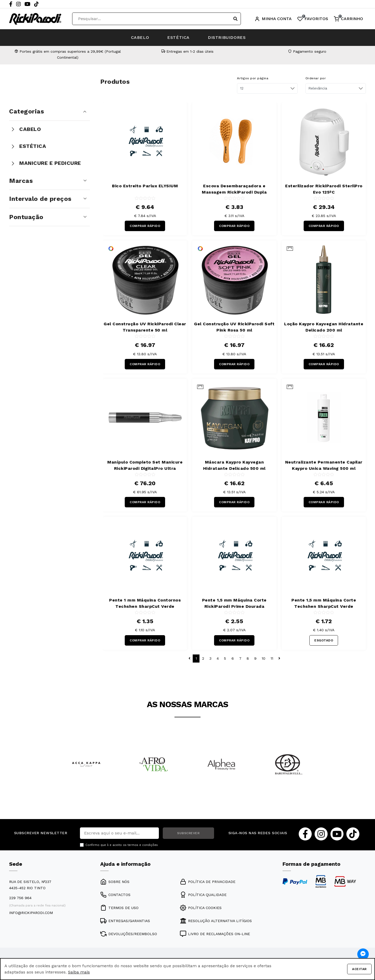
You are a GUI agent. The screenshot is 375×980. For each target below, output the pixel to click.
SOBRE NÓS (115, 882)
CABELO (140, 37)
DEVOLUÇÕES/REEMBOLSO (129, 934)
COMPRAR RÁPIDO (145, 226)
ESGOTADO (324, 640)
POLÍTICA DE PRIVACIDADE (208, 882)
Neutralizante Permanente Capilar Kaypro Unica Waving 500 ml (324, 465)
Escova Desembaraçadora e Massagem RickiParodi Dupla (234, 189)
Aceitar (359, 969)
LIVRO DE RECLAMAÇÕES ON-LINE (215, 934)
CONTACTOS (115, 895)
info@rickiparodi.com (31, 913)
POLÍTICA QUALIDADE (203, 895)
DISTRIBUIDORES (227, 37)
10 (264, 658)
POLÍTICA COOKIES (201, 908)
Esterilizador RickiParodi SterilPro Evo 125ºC (324, 189)
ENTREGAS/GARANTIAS (125, 921)
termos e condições (143, 845)
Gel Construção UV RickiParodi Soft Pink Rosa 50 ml (234, 327)
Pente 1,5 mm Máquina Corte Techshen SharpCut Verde (324, 603)
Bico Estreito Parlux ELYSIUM (145, 186)
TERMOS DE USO (119, 908)
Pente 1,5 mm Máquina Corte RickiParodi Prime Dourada (234, 603)
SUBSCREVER (188, 833)
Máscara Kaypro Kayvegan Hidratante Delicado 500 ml (234, 465)
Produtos (115, 82)
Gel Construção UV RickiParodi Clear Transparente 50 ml (145, 327)
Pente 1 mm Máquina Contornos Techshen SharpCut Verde (145, 603)
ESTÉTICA (178, 37)
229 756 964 (20, 898)
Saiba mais (79, 972)
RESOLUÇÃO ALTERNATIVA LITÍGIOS (216, 921)
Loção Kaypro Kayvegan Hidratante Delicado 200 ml (324, 327)
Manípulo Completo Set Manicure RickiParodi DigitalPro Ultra (145, 465)
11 (272, 658)
